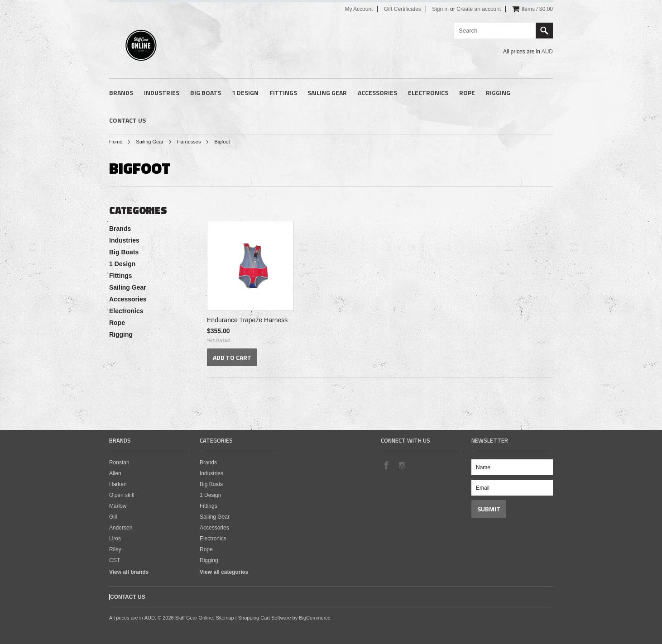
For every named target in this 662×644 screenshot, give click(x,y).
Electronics (428, 93)
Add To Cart (232, 357)
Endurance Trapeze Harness (247, 320)
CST (115, 560)
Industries (162, 93)
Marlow (118, 506)
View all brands (129, 572)
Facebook (386, 465)
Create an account (479, 9)
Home (116, 142)
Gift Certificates (403, 9)
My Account (359, 9)
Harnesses (189, 142)
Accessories (377, 93)
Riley (115, 549)
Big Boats (206, 93)
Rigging (498, 93)
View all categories (224, 572)
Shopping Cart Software (265, 618)
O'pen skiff (122, 495)
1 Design (245, 93)
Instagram (402, 465)
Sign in (440, 9)
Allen (115, 473)
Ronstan (119, 463)
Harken (118, 484)
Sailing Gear (327, 93)
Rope (467, 93)
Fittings (283, 93)
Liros (115, 539)
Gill (113, 517)
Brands (121, 93)
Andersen (121, 528)
